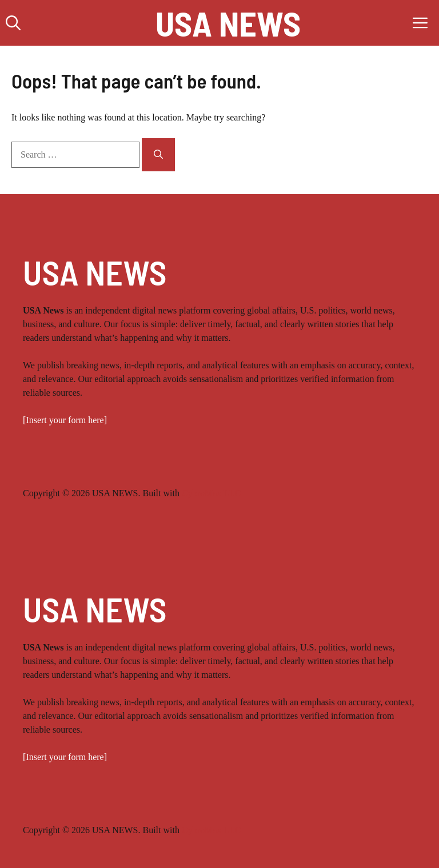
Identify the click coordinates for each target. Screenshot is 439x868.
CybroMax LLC (211, 493)
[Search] (158, 155)
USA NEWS (228, 23)
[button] (13, 23)
